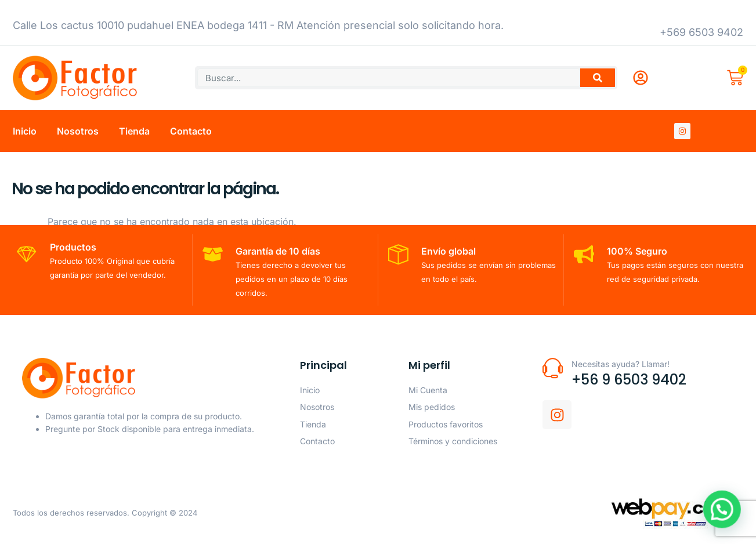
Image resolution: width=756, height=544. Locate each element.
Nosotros (78, 131)
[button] (727, 523)
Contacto (191, 131)
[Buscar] (598, 78)
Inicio (25, 131)
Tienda (134, 131)
